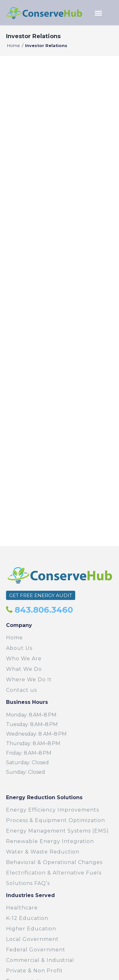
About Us (19, 648)
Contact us (21, 690)
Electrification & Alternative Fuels (54, 873)
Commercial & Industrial (40, 960)
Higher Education (31, 929)
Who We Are (24, 659)
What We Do (24, 669)
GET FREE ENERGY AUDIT (41, 595)
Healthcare (22, 908)
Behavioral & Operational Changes (54, 862)
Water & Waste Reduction (43, 852)
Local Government (32, 939)
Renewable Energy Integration (50, 841)
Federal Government (36, 950)
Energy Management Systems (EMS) (57, 831)
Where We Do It (29, 680)
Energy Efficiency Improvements (53, 810)
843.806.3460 (43, 610)
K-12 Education (27, 918)
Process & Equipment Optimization (56, 820)
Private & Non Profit (34, 971)
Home (13, 46)
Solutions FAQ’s (28, 883)
